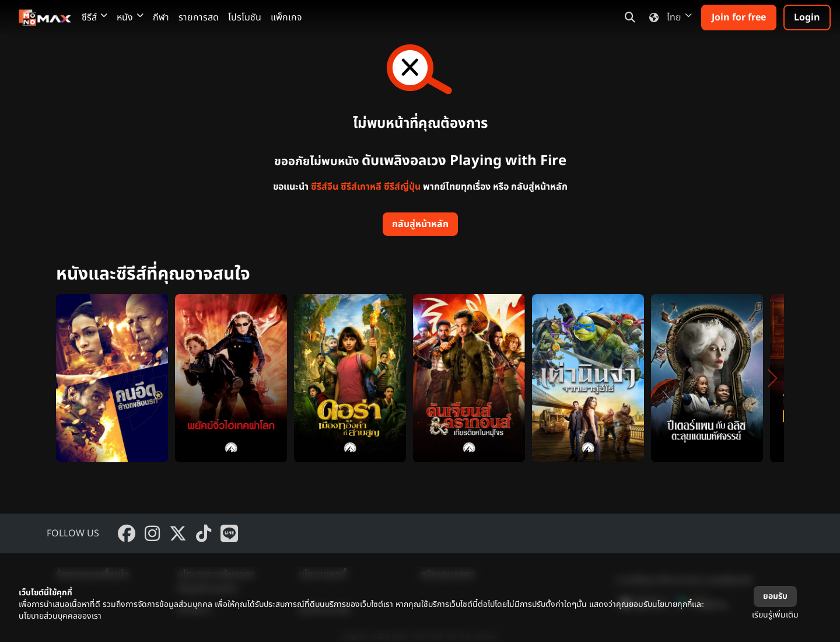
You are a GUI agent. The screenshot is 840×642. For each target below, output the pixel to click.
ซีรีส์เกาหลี (361, 187)
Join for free (739, 18)
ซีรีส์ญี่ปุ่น (402, 187)
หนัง (130, 18)
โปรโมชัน (245, 18)
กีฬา (161, 18)
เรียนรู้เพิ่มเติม (775, 615)
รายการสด (199, 18)
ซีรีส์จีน (325, 187)
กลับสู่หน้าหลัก (420, 224)
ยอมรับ (775, 596)
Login (807, 18)
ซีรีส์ (94, 18)
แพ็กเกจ (286, 18)
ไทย (668, 18)
